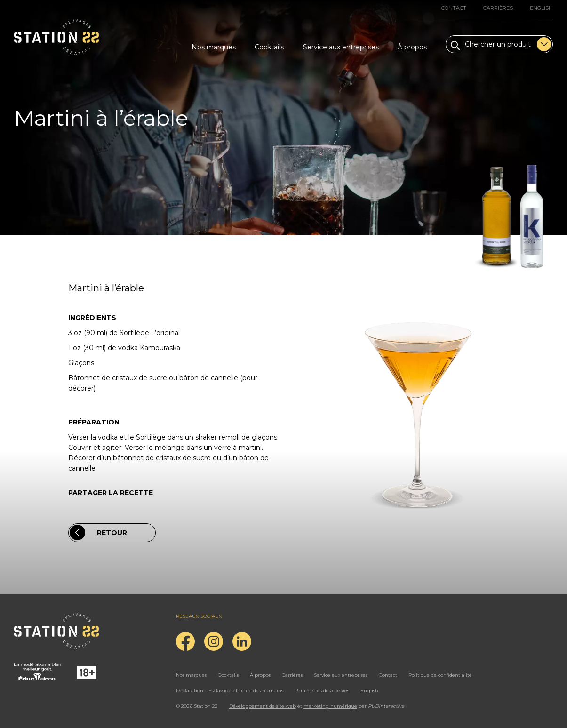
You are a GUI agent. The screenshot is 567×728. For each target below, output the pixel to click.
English (541, 8)
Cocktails (269, 47)
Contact (454, 8)
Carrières (498, 8)
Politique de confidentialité (440, 675)
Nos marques (214, 47)
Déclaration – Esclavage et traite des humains (230, 691)
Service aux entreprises (341, 47)
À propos (412, 47)
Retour (98, 532)
